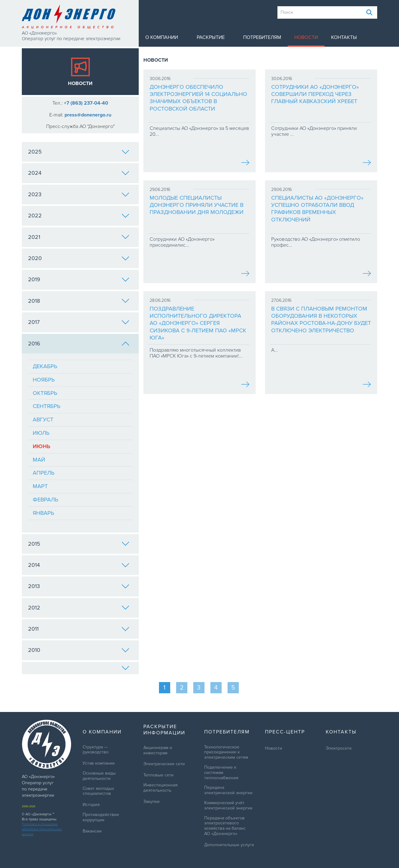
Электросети (339, 748)
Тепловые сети (159, 775)
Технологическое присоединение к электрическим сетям (226, 752)
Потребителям (262, 37)
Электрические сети (164, 764)
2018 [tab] (79, 301)
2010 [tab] (79, 650)
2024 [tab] (79, 173)
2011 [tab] (79, 629)
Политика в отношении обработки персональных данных (42, 829)
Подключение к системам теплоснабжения (221, 773)
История (91, 805)
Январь (43, 513)
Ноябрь (44, 380)
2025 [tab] (79, 152)
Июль (41, 433)
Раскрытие (211, 37)
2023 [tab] (79, 194)
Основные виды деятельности (99, 776)
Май (39, 460)
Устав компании (99, 763)
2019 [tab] (79, 279)
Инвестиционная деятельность (161, 788)
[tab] (80, 668)
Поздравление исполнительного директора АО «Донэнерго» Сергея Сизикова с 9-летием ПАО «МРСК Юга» (198, 323)
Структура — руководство (96, 750)
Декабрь (45, 366)
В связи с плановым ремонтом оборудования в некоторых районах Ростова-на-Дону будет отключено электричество (321, 320)
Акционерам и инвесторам (158, 750)
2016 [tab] (79, 344)
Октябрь (45, 393)
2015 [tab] (79, 544)
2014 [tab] (79, 565)
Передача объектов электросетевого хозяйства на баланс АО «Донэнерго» (225, 826)
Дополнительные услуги (229, 845)
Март (40, 486)
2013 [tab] (79, 586)
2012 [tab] (79, 608)
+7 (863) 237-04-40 (86, 103)
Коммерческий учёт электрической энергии (228, 806)
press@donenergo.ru (88, 115)
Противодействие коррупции (101, 817)
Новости (306, 37)
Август (43, 420)
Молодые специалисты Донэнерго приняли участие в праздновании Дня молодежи (197, 205)
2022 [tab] (79, 216)
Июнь (41, 446)
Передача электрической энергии (228, 790)
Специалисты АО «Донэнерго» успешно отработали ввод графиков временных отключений (317, 209)
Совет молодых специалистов (98, 791)
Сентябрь (47, 406)
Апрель (44, 473)
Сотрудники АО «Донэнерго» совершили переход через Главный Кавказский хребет (315, 94)
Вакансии (92, 831)
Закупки (151, 802)
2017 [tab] (79, 322)
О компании (162, 37)
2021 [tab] (79, 237)
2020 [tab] (79, 258)
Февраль (46, 500)
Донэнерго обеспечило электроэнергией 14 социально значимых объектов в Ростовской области (198, 98)
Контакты (344, 37)
